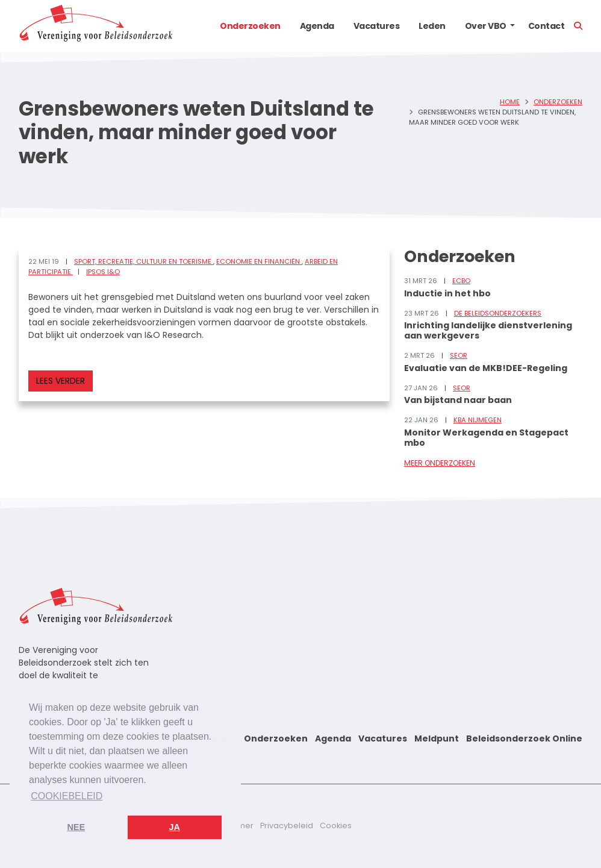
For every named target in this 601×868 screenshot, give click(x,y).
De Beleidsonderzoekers (498, 313)
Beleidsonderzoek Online (524, 738)
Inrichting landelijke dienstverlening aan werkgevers (488, 330)
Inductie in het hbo (447, 293)
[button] (512, 26)
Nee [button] (76, 827)
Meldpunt (437, 738)
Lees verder (61, 381)
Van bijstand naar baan (458, 400)
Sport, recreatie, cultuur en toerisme (144, 261)
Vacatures (377, 26)
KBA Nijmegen (478, 420)
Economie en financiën (259, 261)
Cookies (336, 826)
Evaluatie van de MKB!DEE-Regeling (486, 368)
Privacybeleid (287, 826)
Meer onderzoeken (440, 463)
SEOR (459, 355)
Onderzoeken (250, 26)
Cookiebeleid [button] (67, 796)
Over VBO (486, 26)
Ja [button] (175, 827)
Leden (432, 26)
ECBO (461, 281)
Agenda (317, 26)
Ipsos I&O (103, 272)
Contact (547, 26)
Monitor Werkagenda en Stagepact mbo (486, 438)
